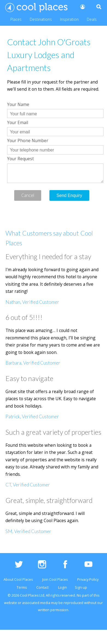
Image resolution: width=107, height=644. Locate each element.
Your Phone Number (28, 141)
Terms (22, 587)
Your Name (18, 104)
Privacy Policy (88, 579)
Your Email (18, 122)
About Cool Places (18, 579)
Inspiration (69, 19)
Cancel (28, 195)
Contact (42, 587)
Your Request (20, 159)
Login (63, 587)
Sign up (81, 587)
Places (16, 19)
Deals (92, 19)
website (11, 603)
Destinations (41, 19)
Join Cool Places (55, 579)
